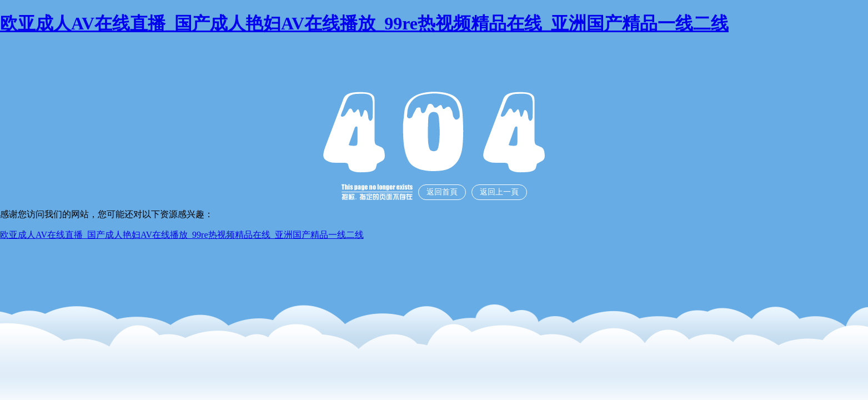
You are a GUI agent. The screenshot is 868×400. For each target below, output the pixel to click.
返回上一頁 (499, 192)
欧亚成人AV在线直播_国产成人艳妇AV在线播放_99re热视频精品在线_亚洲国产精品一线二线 (364, 23)
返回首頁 (442, 192)
